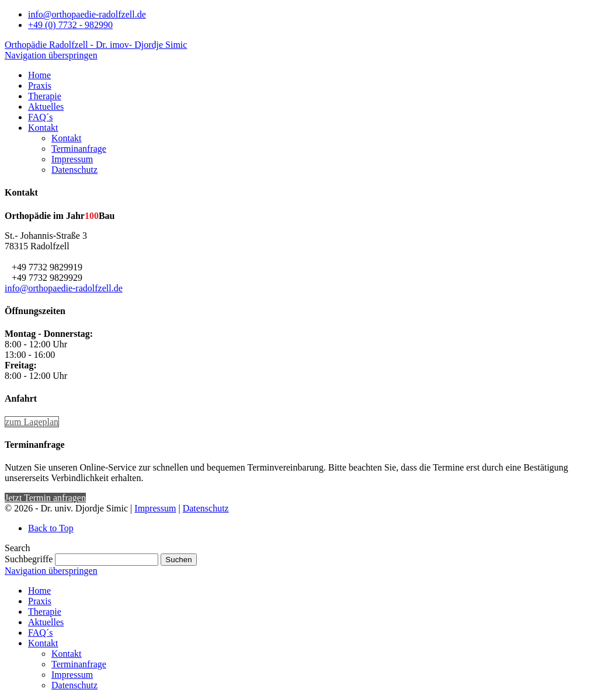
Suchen (178, 560)
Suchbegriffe (29, 559)
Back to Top (51, 528)
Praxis (40, 601)
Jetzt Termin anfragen (45, 498)
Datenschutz (206, 508)
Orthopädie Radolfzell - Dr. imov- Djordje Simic (96, 45)
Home (39, 591)
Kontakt (43, 643)
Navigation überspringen (51, 55)
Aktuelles (46, 622)
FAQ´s (40, 633)
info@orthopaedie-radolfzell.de (87, 14)
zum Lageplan (32, 422)
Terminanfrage (79, 664)
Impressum (155, 508)
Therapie (45, 612)
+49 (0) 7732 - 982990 (70, 25)
